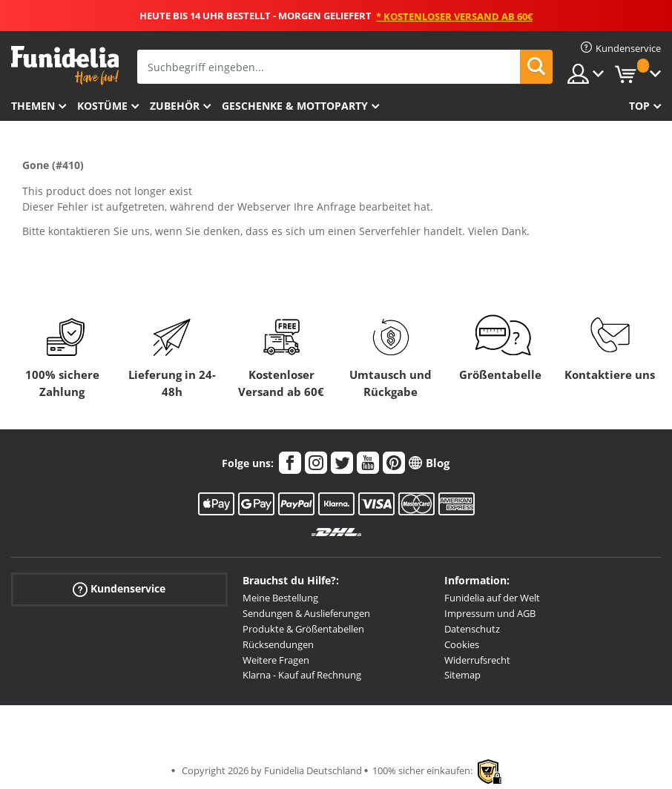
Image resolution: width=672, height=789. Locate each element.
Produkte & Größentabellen (303, 629)
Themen (33, 106)
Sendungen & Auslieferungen (306, 613)
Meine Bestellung (280, 598)
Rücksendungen (278, 644)
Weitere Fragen (276, 660)
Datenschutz (472, 629)
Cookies (462, 644)
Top (639, 106)
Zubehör (175, 106)
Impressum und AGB (490, 613)
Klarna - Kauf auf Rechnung (302, 675)
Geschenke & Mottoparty (295, 106)
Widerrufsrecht (477, 660)
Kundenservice (119, 589)
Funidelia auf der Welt (492, 598)
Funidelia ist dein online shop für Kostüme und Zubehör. (65, 66)
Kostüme (102, 106)
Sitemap (462, 675)
